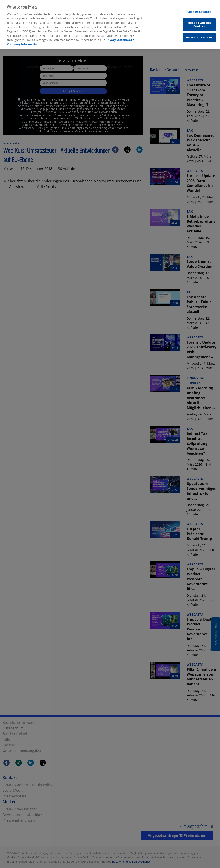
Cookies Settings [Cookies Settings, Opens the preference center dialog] (199, 9)
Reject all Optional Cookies (199, 22)
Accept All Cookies (199, 35)
